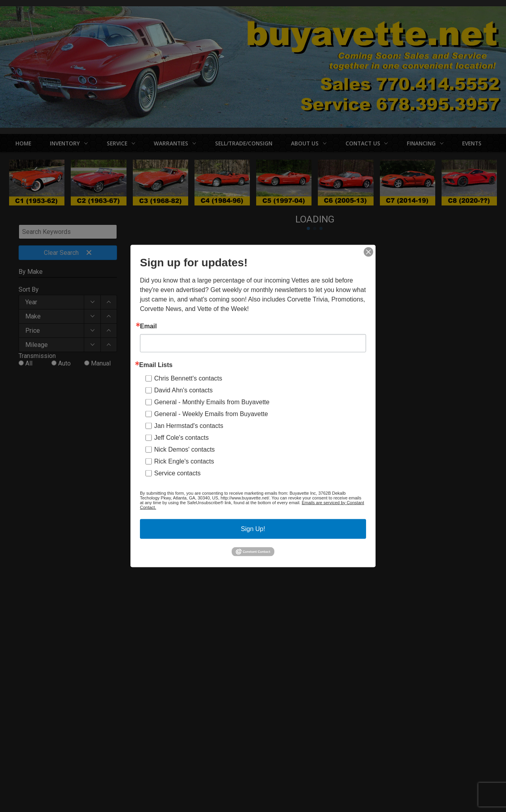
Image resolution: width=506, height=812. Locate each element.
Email (148, 326)
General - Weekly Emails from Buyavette (211, 414)
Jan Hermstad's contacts (189, 425)
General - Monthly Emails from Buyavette (212, 402)
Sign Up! (253, 528)
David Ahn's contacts (183, 390)
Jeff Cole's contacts (181, 437)
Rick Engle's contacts (184, 461)
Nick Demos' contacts (184, 449)
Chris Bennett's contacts (188, 378)
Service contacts (177, 473)
